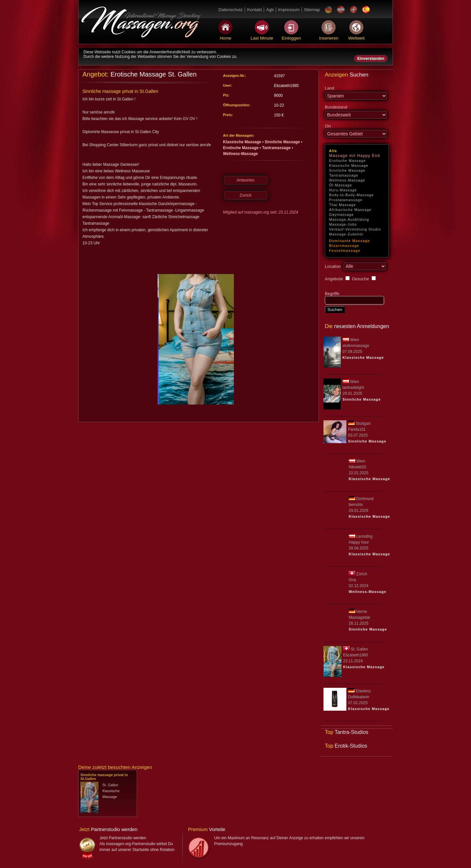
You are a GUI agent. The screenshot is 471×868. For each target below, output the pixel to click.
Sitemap (312, 10)
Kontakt (254, 10)
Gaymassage (341, 215)
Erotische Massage (347, 161)
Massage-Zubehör (346, 234)
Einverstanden (371, 59)
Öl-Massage (340, 185)
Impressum (289, 10)
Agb (270, 10)
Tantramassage (344, 175)
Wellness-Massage (347, 180)
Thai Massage (342, 205)
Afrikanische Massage (350, 210)
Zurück (245, 195)
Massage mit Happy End (355, 156)
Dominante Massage (349, 241)
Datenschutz (231, 10)
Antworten (246, 180)
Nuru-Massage (343, 190)
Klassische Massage (349, 165)
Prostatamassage (346, 200)
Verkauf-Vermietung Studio (355, 229)
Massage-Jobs (343, 224)
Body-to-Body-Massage (351, 195)
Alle (333, 151)
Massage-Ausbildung (349, 219)
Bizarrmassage (344, 246)
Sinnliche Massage (347, 170)
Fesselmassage (345, 251)
